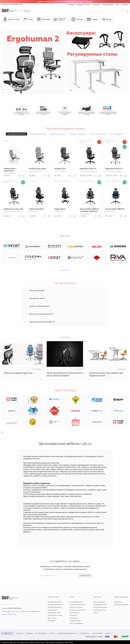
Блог (118, 5)
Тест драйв (71, 5)
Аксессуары (44, 19)
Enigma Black (60, 209)
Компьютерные (74, 612)
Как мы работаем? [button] (35, 290)
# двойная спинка (90, 181)
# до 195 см (82, 142)
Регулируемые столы (38, 134)
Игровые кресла (53, 609)
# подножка (6, 141)
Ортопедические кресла (55, 604)
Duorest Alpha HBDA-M (115, 209)
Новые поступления (98, 134)
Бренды (106, 19)
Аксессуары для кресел (100, 607)
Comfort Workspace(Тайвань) (88, 171)
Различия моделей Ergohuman (18, 373)
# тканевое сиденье (65, 181)
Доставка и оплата (84, 5)
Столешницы (74, 617)
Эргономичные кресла (16, 134)
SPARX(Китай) (33, 212)
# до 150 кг (114, 141)
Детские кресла (52, 617)
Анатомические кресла (55, 607)
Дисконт (77, 19)
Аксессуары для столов (100, 604)
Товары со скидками (78, 134)
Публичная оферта (97, 633)
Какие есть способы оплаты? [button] (39, 314)
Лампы (95, 612)
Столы (28, 19)
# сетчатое (82, 141)
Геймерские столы (75, 620)
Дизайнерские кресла (54, 612)
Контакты (125, 5)
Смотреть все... (65, 270)
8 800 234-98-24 (12, 4)
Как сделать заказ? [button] (35, 298)
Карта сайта (20, 633)
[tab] (65, 290)
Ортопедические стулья (55, 615)
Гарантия (96, 5)
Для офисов (118, 601)
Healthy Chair (60, 169)
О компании (29, 633)
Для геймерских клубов (121, 604)
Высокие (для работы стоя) (78, 609)
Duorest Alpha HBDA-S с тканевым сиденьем (90, 210)
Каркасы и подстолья (76, 607)
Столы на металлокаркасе (77, 604)
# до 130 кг (82, 181)
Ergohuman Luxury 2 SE (13, 209)
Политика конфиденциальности (67, 633)
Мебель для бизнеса (60, 19)
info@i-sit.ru (9, 614)
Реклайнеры (51, 620)
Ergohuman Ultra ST (88, 169)
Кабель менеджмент (99, 601)
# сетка (37, 181)
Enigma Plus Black (36, 209)
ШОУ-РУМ (7, 633)
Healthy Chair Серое (37, 169)
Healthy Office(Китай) (10, 173)
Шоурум (92, 19)
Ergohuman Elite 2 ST (114, 169)
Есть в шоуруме (116, 134)
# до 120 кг (88, 141)
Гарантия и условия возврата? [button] (40, 322)
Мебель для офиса (58, 134)
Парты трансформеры (76, 623)
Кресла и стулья (12, 19)
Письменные (74, 615)
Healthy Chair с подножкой (10, 170)
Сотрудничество (108, 5)
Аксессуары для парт (99, 609)
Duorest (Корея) (84, 214)
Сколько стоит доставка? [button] (37, 306)
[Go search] (87, 11)
